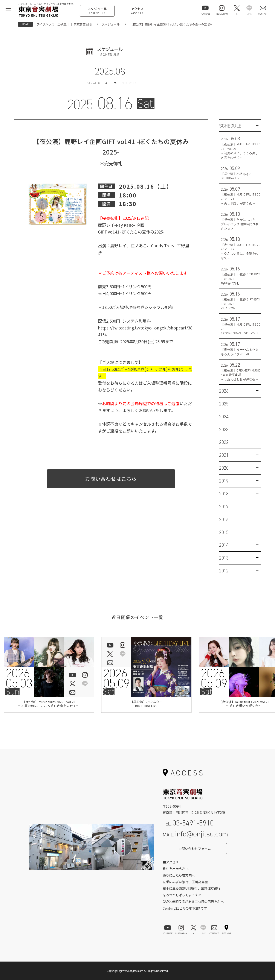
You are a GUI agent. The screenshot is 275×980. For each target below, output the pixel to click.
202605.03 (19, 678)
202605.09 (116, 678)
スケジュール (111, 24)
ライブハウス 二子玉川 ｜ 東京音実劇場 (64, 24)
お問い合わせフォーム (195, 848)
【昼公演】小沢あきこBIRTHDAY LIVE (146, 705)
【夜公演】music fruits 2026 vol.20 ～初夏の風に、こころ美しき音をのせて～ (49, 705)
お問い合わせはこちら (111, 479)
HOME (26, 24)
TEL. (188, 823)
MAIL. (195, 834)
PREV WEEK (93, 83)
